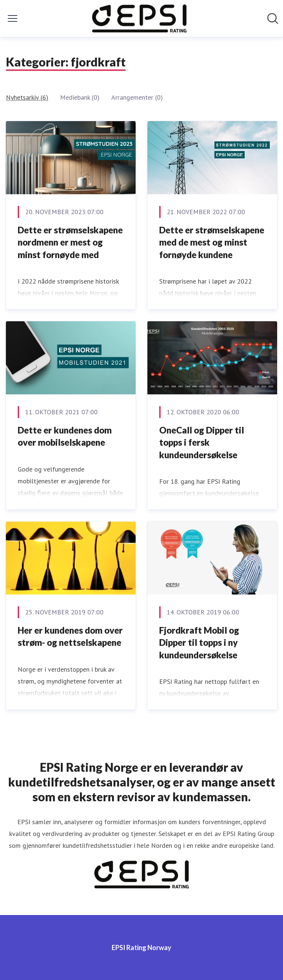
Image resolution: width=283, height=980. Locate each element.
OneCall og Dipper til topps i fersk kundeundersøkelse (202, 442)
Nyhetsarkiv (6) (27, 97)
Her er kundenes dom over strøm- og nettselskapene (70, 636)
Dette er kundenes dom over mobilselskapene (65, 436)
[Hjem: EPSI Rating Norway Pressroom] (139, 18)
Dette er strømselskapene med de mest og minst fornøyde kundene (212, 242)
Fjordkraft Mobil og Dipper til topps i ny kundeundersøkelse (199, 643)
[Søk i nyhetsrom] (273, 18)
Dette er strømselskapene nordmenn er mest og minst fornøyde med (70, 242)
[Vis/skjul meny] (13, 18)
